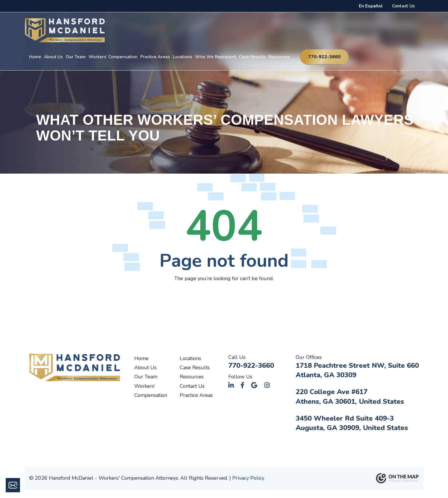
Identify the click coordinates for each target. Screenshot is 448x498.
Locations (183, 57)
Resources (279, 57)
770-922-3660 (324, 57)
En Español (371, 6)
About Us (53, 57)
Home (35, 57)
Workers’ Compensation (113, 57)
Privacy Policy (248, 478)
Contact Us (403, 6)
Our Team (76, 57)
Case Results (252, 57)
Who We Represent (216, 57)
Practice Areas (155, 57)
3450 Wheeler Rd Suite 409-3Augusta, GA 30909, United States (352, 423)
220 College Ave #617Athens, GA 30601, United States (350, 397)
